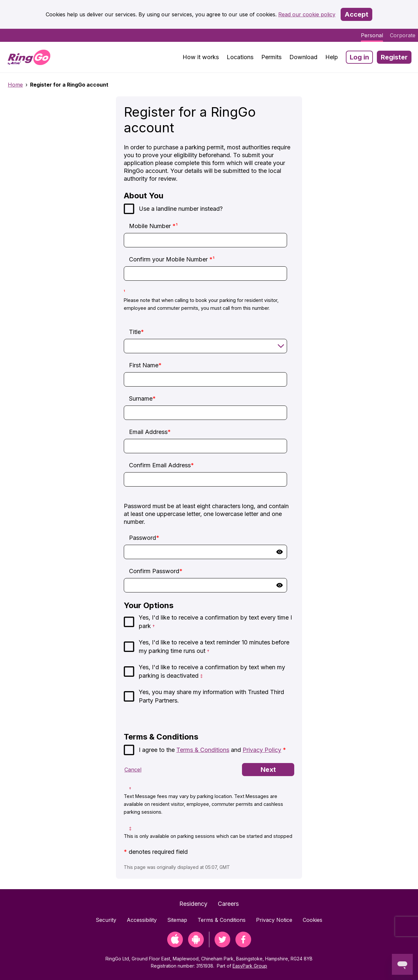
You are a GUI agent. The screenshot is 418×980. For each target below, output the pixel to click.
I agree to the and (212, 750)
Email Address (150, 432)
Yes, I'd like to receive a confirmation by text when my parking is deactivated (212, 671)
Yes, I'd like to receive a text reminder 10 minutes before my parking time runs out (214, 647)
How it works (201, 57)
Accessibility (142, 920)
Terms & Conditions (203, 750)
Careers (228, 904)
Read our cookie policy (307, 14)
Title (137, 332)
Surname (142, 399)
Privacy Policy (262, 750)
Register (394, 57)
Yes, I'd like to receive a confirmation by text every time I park (215, 622)
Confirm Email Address (161, 465)
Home (15, 85)
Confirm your (172, 259)
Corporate (403, 35)
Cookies (313, 920)
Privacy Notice (274, 920)
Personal (372, 35)
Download (303, 57)
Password (144, 538)
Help (332, 57)
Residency (193, 904)
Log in (359, 57)
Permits (271, 57)
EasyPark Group (250, 966)
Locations (240, 57)
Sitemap (177, 920)
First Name (145, 365)
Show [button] (280, 552)
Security (106, 920)
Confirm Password (156, 571)
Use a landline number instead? (181, 209)
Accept (356, 14)
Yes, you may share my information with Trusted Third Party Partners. (211, 696)
